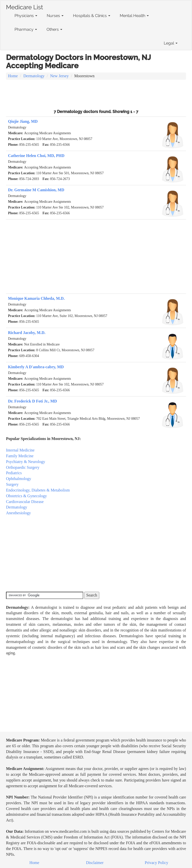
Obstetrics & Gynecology (26, 496)
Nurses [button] (55, 16)
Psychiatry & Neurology (25, 462)
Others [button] (54, 29)
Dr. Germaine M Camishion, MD (36, 190)
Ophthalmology (18, 479)
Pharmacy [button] (26, 29)
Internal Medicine (20, 450)
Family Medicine (20, 456)
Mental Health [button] (134, 16)
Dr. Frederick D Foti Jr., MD (32, 401)
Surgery (12, 484)
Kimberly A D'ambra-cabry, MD (36, 367)
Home (13, 76)
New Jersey (59, 76)
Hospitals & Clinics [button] (92, 16)
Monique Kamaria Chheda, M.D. (36, 298)
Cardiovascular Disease (25, 502)
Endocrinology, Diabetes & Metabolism (38, 490)
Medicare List (24, 6)
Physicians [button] (26, 16)
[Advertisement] (96, 94)
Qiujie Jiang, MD (23, 121)
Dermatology (34, 76)
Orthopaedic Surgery (23, 467)
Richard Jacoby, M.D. (27, 333)
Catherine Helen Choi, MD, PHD (36, 156)
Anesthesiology (18, 513)
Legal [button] (171, 43)
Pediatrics (14, 473)
